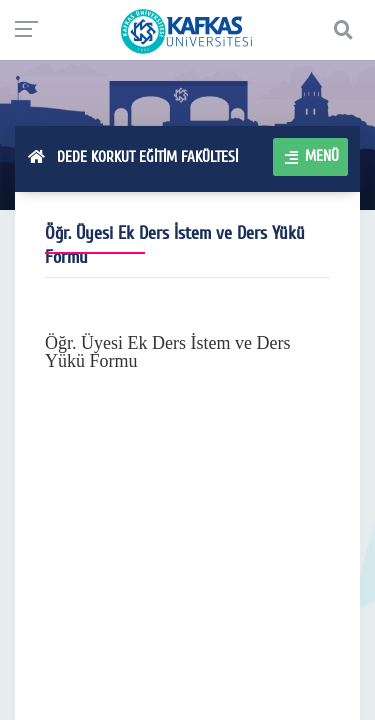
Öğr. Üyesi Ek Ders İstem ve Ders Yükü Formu (167, 352)
